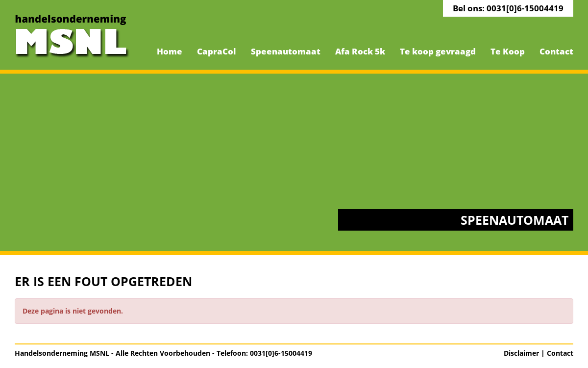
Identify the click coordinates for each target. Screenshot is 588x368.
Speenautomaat (286, 51)
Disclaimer (521, 353)
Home (170, 51)
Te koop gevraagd (438, 51)
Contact (556, 51)
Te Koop (508, 51)
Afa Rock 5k (360, 51)
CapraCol (217, 51)
